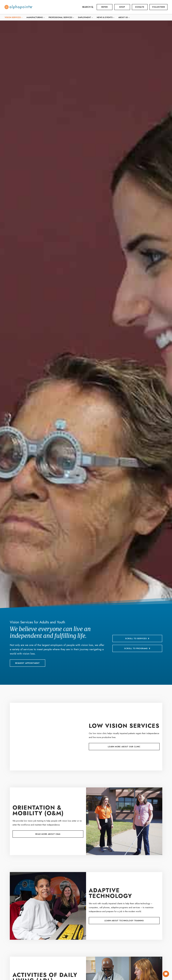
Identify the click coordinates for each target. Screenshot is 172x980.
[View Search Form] (89, 7)
